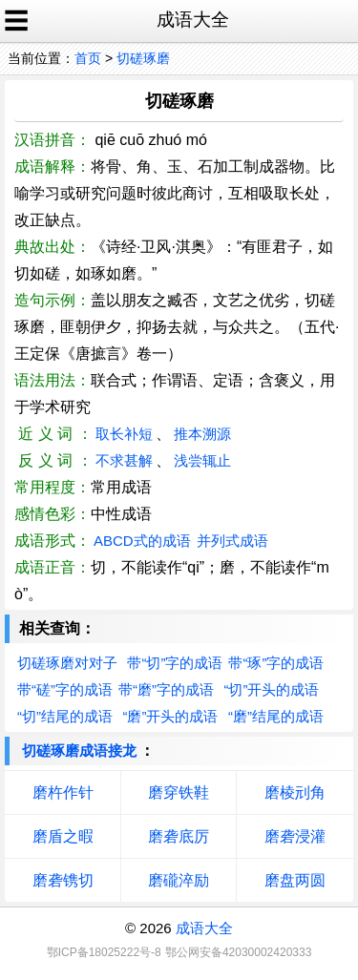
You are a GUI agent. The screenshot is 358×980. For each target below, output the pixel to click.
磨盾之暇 (63, 836)
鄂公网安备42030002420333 (238, 952)
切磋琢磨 (143, 58)
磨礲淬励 (179, 880)
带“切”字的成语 (175, 663)
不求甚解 (124, 460)
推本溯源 (202, 434)
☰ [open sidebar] (16, 21)
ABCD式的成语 (142, 541)
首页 (88, 58)
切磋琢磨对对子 (67, 663)
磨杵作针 (63, 792)
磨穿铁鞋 (179, 792)
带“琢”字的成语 (276, 663)
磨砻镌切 (63, 880)
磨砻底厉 (179, 836)
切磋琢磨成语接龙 (79, 751)
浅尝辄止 (202, 460)
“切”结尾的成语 (65, 716)
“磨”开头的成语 (170, 716)
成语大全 (204, 928)
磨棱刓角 (295, 792)
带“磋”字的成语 (65, 689)
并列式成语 (232, 541)
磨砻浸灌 (295, 836)
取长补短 (124, 434)
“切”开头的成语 (271, 689)
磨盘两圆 (295, 880)
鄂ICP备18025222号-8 (104, 952)
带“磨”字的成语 (166, 689)
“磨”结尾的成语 (276, 716)
